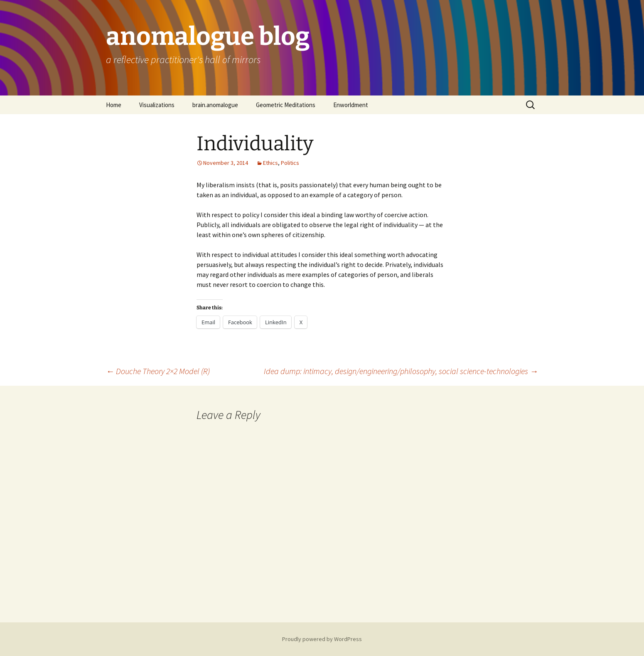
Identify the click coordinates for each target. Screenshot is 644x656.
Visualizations (157, 105)
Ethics (270, 163)
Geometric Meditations (286, 105)
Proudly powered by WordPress (322, 639)
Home (114, 105)
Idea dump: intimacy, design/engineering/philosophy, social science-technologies (401, 371)
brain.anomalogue (215, 105)
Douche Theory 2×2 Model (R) (158, 371)
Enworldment (351, 105)
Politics (290, 163)
